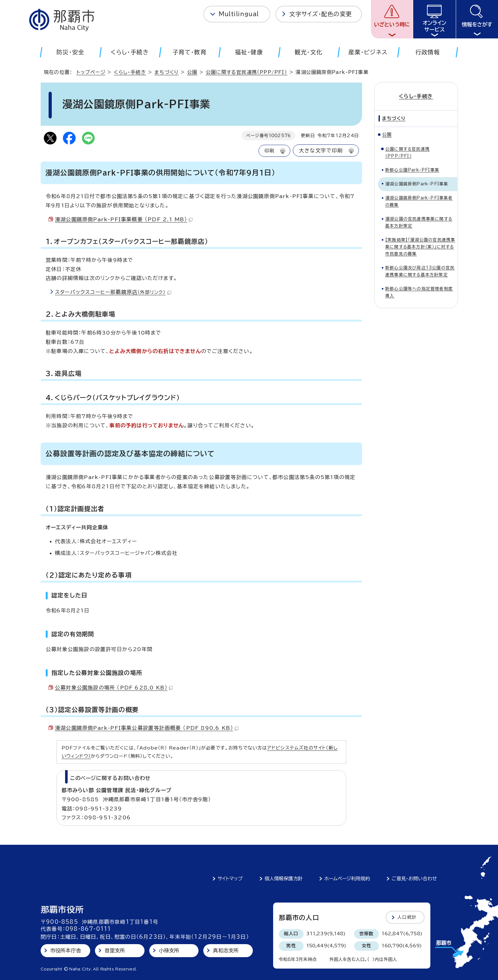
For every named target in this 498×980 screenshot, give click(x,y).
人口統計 (407, 917)
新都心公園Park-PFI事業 (412, 170)
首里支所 (115, 950)
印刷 (269, 151)
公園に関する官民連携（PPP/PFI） (247, 72)
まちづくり (166, 72)
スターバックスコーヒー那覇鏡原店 (113, 292)
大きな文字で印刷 (321, 150)
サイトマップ (230, 879)
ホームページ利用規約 (347, 879)
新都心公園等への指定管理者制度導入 (419, 292)
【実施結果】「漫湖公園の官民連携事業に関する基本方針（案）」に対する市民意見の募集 (420, 247)
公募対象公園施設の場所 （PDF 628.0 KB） (114, 688)
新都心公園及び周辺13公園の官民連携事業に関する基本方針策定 (420, 271)
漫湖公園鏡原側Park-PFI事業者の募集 (419, 201)
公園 (192, 72)
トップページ (91, 72)
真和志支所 (226, 950)
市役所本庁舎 (66, 950)
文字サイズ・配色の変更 (321, 14)
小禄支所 (169, 950)
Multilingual (239, 14)
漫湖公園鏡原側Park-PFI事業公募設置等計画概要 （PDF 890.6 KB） (147, 728)
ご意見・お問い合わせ (414, 879)
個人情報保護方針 (284, 879)
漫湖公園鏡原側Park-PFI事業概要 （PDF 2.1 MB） (124, 219)
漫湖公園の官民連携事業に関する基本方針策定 (419, 222)
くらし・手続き (130, 72)
